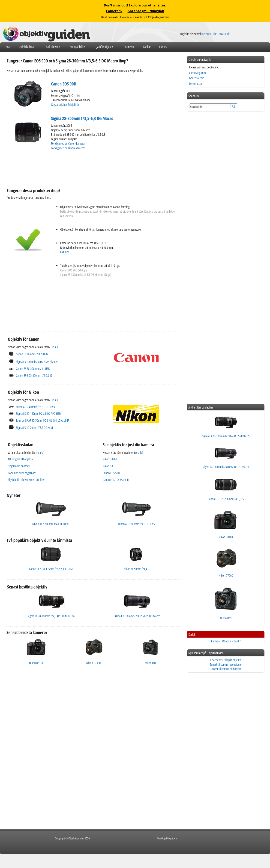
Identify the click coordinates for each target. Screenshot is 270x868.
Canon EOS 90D (64, 84)
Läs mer (65, 252)
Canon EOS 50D (111, 473)
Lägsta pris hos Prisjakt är (65, 104)
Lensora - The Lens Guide (216, 34)
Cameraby (114, 11)
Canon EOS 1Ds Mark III (116, 480)
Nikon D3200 (110, 459)
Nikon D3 (108, 466)
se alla (55, 347)
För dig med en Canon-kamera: (68, 143)
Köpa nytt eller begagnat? (22, 473)
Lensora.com (196, 84)
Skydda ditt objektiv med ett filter (26, 480)
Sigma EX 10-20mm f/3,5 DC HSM (34, 428)
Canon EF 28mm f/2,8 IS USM (32, 354)
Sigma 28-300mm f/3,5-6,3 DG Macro (82, 118)
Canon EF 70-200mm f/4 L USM (33, 369)
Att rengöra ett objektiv (21, 459)
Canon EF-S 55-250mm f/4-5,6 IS (34, 375)
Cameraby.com (197, 73)
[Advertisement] (91, 168)
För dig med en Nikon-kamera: (69, 148)
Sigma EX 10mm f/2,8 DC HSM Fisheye (37, 362)
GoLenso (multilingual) (146, 11)
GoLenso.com (196, 78)
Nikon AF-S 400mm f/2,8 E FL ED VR (35, 407)
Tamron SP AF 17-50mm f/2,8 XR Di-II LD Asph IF (42, 420)
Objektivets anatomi (19, 466)
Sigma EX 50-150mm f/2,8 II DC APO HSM (39, 413)
